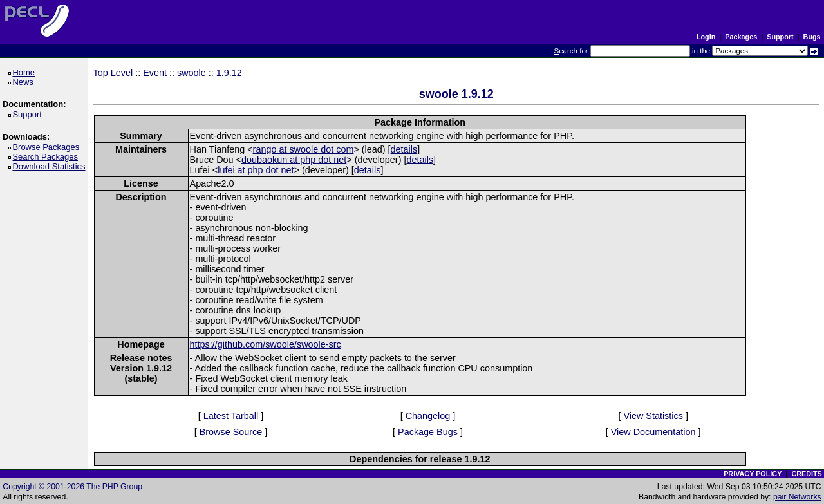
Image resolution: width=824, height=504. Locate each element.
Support (780, 37)
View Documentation (653, 432)
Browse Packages (48, 147)
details (404, 149)
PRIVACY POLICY (753, 474)
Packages (741, 37)
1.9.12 (229, 73)
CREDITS (806, 474)
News (25, 82)
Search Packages (47, 157)
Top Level (113, 73)
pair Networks (797, 497)
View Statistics (653, 416)
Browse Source (231, 432)
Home (25, 72)
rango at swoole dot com (304, 149)
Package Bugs (428, 432)
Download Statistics (51, 166)
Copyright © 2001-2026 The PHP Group (72, 487)
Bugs (812, 37)
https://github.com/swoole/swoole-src (266, 344)
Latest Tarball (231, 416)
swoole (192, 73)
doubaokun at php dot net (294, 160)
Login (706, 37)
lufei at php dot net (256, 170)
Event (155, 73)
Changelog (428, 416)
